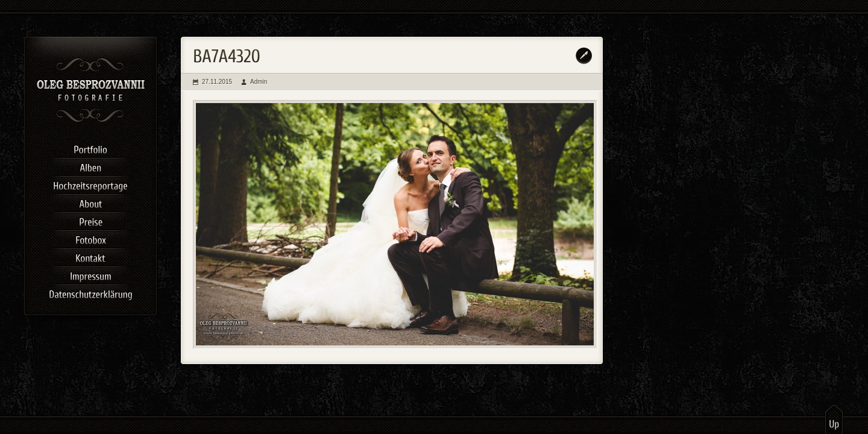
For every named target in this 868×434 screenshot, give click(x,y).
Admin (259, 82)
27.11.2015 (217, 82)
